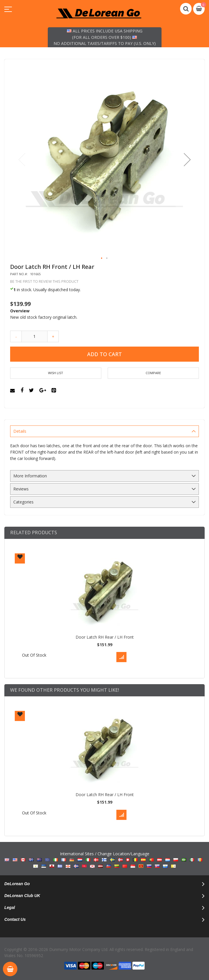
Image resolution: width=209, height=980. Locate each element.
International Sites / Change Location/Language (105, 860)
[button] (187, 160)
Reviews (21, 489)
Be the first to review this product (44, 281)
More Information (30, 476)
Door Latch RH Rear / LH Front (105, 637)
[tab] (104, 431)
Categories (23, 502)
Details (20, 431)
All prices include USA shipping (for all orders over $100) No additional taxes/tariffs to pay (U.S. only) (105, 37)
